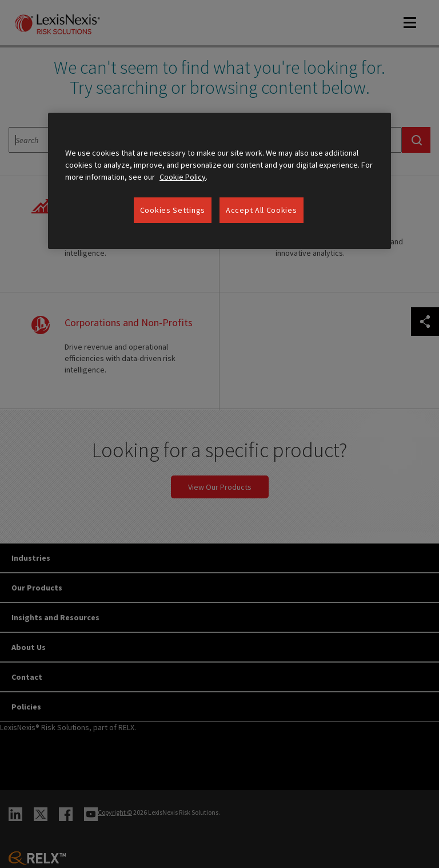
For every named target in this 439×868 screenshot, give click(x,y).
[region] (219, 181)
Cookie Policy (183, 177)
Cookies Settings (173, 210)
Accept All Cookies (262, 210)
